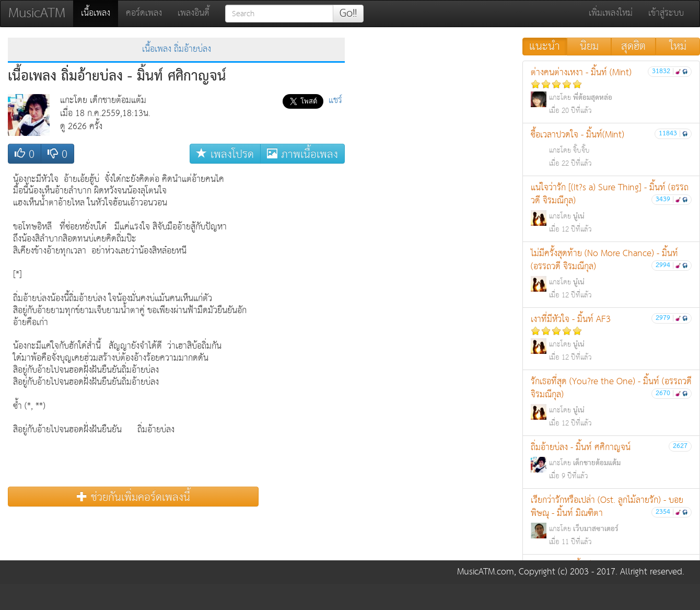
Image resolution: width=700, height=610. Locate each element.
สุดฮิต (633, 47)
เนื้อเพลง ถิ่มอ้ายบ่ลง (177, 49)
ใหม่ (678, 47)
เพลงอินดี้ (194, 13)
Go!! (348, 14)
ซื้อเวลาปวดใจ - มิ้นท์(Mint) (611, 149)
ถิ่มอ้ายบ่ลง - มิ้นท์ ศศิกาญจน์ (611, 461)
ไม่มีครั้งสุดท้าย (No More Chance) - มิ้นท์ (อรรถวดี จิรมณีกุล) (611, 274)
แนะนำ (545, 47)
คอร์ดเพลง (144, 13)
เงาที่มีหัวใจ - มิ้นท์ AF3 (611, 338)
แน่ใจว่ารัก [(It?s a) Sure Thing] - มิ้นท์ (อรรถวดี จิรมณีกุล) (611, 208)
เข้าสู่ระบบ (666, 13)
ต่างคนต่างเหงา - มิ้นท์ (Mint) (611, 91)
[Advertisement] (303, 326)
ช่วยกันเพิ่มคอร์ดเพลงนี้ (133, 497)
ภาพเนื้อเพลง (302, 154)
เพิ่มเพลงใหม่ (611, 13)
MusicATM (37, 13)
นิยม (589, 47)
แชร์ (335, 101)
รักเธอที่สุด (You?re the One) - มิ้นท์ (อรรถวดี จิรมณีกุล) (611, 402)
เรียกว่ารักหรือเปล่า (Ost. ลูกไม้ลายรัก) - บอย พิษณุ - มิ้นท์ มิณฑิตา (611, 521)
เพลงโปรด (225, 154)
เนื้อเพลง (100, 13)
